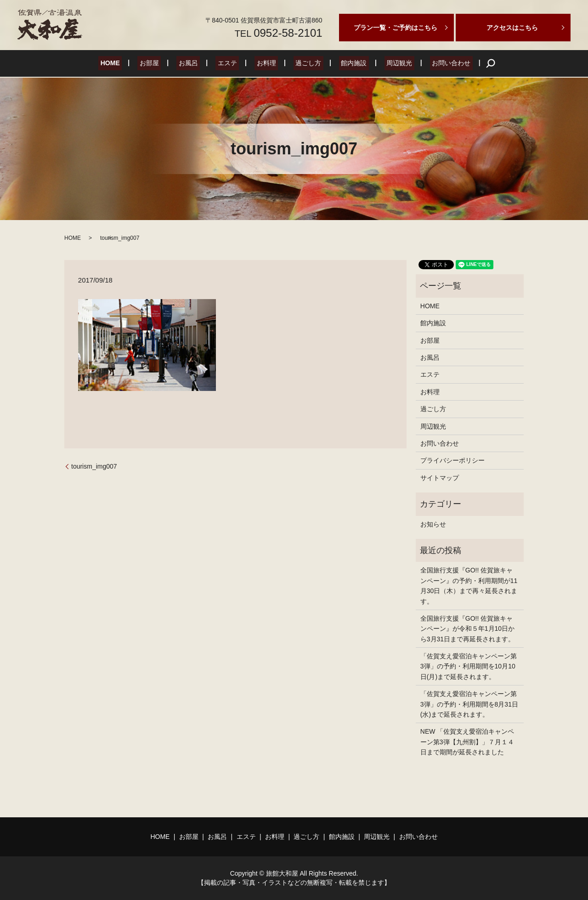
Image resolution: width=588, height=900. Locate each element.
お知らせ (433, 524)
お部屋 (162, 63)
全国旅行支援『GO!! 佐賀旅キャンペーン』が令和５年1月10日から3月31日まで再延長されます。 (467, 629)
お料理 (266, 63)
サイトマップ (440, 478)
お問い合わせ (434, 63)
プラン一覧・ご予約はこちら (396, 28)
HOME (127, 63)
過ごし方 (304, 63)
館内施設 (345, 63)
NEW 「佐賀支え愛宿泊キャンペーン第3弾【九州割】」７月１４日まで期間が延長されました (467, 742)
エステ (232, 63)
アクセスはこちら (512, 28)
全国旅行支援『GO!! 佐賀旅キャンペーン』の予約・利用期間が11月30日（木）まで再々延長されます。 (469, 586)
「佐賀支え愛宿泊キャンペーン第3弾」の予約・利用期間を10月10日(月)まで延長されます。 (469, 666)
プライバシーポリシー (452, 460)
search (471, 63)
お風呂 (197, 63)
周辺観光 (386, 63)
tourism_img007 (94, 466)
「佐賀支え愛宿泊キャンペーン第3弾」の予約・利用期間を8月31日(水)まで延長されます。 (469, 704)
